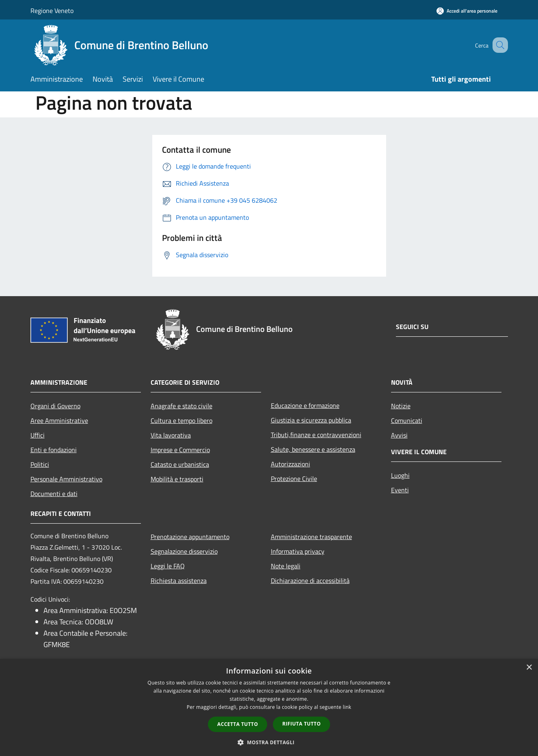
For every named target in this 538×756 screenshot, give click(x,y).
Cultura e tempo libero (181, 420)
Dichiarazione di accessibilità (310, 581)
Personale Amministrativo (66, 479)
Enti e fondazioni (54, 450)
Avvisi (399, 435)
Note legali (286, 566)
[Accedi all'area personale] (467, 11)
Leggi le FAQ (168, 566)
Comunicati (407, 420)
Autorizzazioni (291, 464)
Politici (40, 464)
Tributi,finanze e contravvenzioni (316, 435)
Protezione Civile (294, 479)
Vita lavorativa (171, 435)
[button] (269, 742)
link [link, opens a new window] (347, 707)
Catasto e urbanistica (180, 464)
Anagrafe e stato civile (181, 406)
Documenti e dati (54, 494)
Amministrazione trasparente (311, 537)
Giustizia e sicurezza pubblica (311, 420)
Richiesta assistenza (179, 581)
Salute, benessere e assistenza (313, 449)
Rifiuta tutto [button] (301, 724)
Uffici (38, 435)
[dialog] (269, 707)
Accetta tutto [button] (238, 724)
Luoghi (400, 475)
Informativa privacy (298, 551)
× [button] (529, 668)
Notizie (401, 406)
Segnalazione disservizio (184, 551)
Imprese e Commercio (180, 450)
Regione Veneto (52, 11)
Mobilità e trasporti (177, 479)
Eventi (400, 490)
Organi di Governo (55, 406)
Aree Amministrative (59, 420)
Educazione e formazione (305, 405)
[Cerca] (498, 45)
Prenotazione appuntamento (190, 537)
